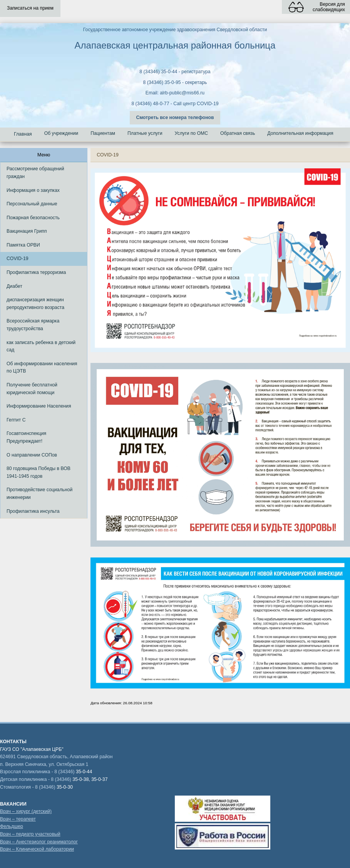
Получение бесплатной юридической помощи (32, 389)
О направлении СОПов (32, 455)
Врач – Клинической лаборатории (37, 849)
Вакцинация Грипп (27, 231)
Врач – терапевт (18, 819)
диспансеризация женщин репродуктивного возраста (35, 304)
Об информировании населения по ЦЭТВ (42, 368)
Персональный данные (32, 204)
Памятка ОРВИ (23, 245)
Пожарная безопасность (33, 218)
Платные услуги (145, 133)
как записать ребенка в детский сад (41, 346)
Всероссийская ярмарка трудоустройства (33, 325)
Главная (23, 134)
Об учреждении (61, 133)
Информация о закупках (33, 190)
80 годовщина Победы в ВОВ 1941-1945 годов (39, 472)
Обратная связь (238, 133)
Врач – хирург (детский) (26, 811)
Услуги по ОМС (192, 133)
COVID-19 (18, 259)
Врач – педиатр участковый (30, 834)
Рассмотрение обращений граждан (35, 173)
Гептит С (16, 420)
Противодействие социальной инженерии (39, 494)
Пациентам (103, 133)
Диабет (14, 286)
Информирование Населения (39, 406)
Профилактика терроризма (36, 272)
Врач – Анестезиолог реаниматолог (39, 842)
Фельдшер (12, 826)
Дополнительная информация (300, 133)
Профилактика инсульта (33, 511)
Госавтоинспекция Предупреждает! (26, 437)
